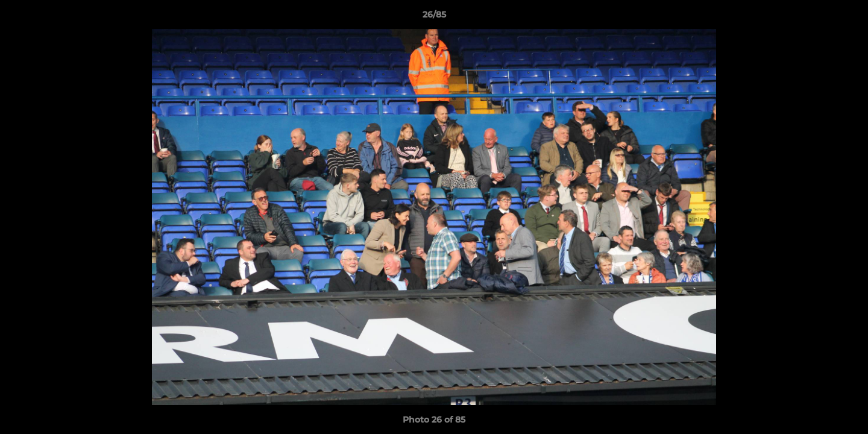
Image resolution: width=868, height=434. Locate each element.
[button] (846, 17)
